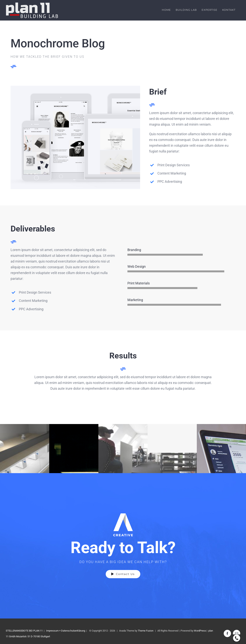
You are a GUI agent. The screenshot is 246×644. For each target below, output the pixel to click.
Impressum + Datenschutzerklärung (66, 631)
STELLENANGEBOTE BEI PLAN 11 (24, 631)
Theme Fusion (146, 631)
